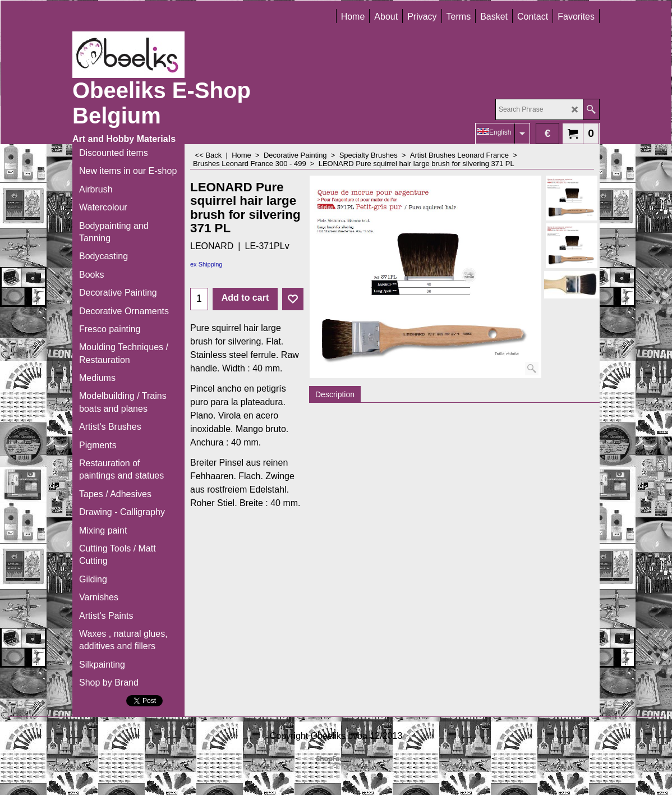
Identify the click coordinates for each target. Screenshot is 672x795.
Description (335, 394)
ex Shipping (206, 264)
